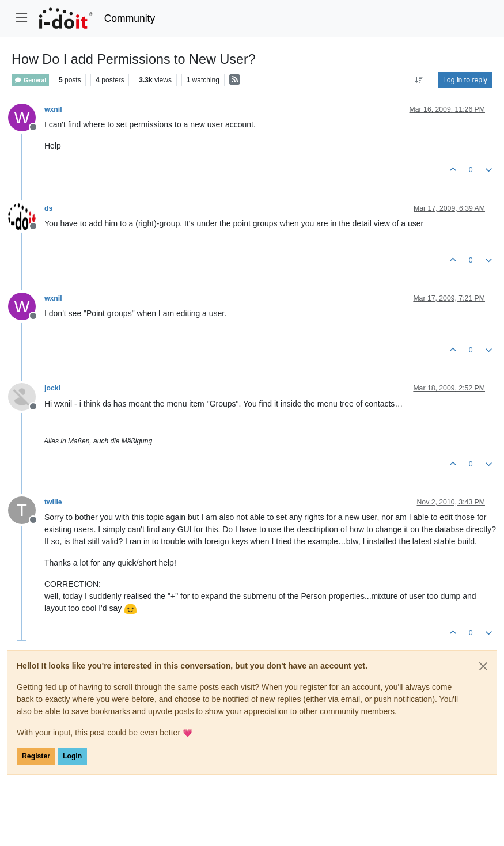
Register (36, 756)
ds (48, 208)
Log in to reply (465, 80)
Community (130, 18)
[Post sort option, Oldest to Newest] (419, 80)
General (30, 80)
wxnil (53, 109)
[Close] (483, 666)
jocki (52, 388)
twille (53, 502)
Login (72, 756)
